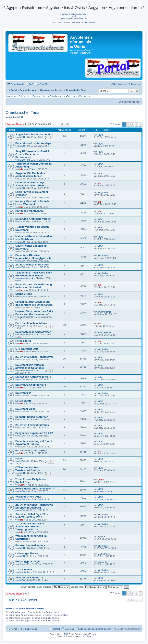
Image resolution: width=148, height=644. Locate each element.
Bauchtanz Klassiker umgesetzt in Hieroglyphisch (33, 257)
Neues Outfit (23, 401)
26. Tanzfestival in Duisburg (32, 265)
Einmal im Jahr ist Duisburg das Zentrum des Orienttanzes (34, 303)
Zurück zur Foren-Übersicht (22, 600)
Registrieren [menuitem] (120, 84)
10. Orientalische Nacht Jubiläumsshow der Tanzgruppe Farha (30, 526)
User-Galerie (68, 96)
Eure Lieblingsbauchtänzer (32, 323)
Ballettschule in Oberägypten (33, 332)
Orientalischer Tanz (22, 113)
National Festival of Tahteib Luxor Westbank (32, 203)
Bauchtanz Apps (25, 409)
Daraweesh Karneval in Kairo (33, 377)
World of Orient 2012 (28, 497)
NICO (20, 117)
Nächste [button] (141, 125)
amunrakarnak (26, 278)
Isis (21, 169)
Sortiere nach (88, 587)
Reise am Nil (23, 341)
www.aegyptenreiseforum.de (74, 14)
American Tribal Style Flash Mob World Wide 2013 (32, 516)
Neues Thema (16, 124)
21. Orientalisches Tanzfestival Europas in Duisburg (34, 506)
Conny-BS (24, 564)
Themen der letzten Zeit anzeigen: (44, 587)
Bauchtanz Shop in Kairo (31, 385)
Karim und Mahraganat (29, 211)
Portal (14, 90)
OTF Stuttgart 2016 (27, 349)
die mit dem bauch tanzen (31, 451)
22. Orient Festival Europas (32, 425)
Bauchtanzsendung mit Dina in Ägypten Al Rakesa (34, 443)
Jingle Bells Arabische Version (34, 134)
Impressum (11, 96)
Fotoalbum (54, 96)
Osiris (23, 485)
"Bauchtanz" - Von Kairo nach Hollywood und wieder (34, 274)
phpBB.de (87, 636)
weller (100, 377)
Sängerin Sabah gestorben (32, 417)
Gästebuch (83, 96)
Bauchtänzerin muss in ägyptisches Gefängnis (30, 366)
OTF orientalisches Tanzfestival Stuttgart (28, 469)
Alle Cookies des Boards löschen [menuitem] (95, 629)
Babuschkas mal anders (30, 545)
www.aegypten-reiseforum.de (74, 18)
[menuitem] (41, 84)
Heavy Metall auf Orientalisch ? (35, 489)
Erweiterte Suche (137, 91)
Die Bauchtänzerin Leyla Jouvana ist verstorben (30, 184)
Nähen (19, 459)
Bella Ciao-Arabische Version (33, 219)
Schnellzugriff (18, 84)
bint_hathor (103, 192)
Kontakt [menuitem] (56, 629)
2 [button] (128, 124)
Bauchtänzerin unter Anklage (33, 143)
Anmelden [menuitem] (136, 84)
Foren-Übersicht (28, 629)
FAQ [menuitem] (31, 84)
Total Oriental (24, 569)
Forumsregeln (39, 96)
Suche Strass (24, 294)
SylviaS (101, 536)
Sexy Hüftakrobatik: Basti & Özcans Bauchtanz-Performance (32, 154)
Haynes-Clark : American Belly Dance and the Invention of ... (34, 313)
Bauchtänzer (23, 393)
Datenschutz (24, 96)
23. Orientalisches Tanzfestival (34, 357)
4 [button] (136, 124)
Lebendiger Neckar (27, 553)
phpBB (64, 634)
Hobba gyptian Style (28, 561)
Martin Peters (104, 554)
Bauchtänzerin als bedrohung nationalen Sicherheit (34, 286)
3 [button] (132, 124)
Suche (131, 91)
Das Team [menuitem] (70, 629)
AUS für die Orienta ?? (29, 578)
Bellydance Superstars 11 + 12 (34, 433)
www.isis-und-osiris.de (86, 23)
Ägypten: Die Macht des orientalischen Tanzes (30, 175)
